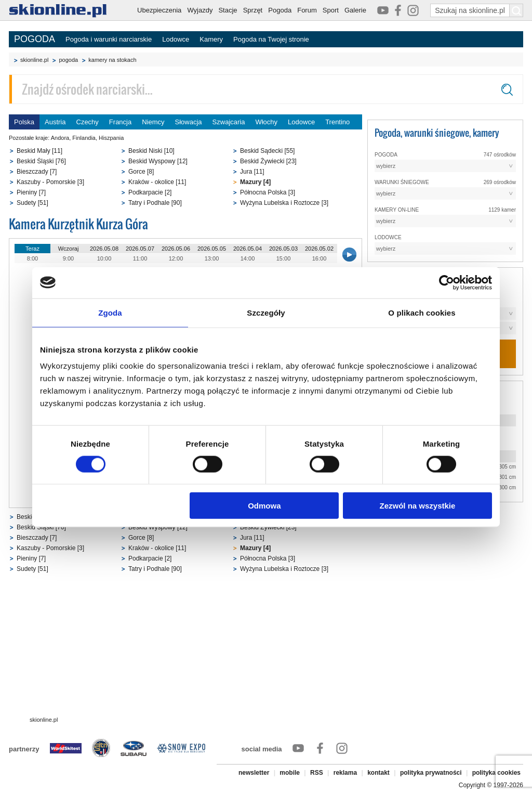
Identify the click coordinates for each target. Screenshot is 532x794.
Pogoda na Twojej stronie (271, 39)
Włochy (266, 122)
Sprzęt (253, 10)
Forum (307, 10)
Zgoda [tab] (110, 312)
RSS (317, 773)
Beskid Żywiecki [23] (268, 161)
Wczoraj (69, 249)
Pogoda (280, 10)
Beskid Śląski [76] (41, 161)
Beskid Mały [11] (39, 151)
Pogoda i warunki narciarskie (109, 39)
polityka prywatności (431, 773)
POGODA (35, 39)
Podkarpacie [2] (150, 192)
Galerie (355, 10)
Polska (24, 122)
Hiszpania (111, 138)
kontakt (378, 773)
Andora (60, 138)
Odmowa (264, 506)
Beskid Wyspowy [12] (158, 161)
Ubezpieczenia (159, 10)
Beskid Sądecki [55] (267, 151)
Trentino (337, 122)
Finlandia (84, 138)
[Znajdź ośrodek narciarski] (266, 89)
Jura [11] (252, 172)
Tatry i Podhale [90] (155, 203)
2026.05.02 (319, 249)
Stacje (228, 10)
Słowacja (189, 122)
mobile (290, 773)
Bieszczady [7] (37, 172)
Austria (55, 122)
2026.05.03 (283, 249)
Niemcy (153, 122)
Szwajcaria (229, 122)
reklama (345, 773)
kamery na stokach (112, 60)
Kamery (211, 39)
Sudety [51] (32, 203)
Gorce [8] (141, 172)
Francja (120, 122)
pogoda (68, 60)
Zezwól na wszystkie (418, 506)
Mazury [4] (255, 182)
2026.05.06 (176, 249)
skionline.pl (34, 60)
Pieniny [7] (31, 192)
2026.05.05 (212, 249)
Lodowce (176, 39)
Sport (331, 10)
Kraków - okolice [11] (157, 182)
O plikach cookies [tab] (422, 312)
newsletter (254, 773)
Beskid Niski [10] (151, 151)
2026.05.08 (104, 249)
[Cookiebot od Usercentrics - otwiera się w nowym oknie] (447, 282)
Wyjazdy (200, 10)
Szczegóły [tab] (266, 312)
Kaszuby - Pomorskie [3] (50, 182)
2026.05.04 (248, 249)
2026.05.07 (140, 249)
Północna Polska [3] (268, 192)
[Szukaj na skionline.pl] (516, 10)
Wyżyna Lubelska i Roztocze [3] (284, 203)
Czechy (88, 122)
